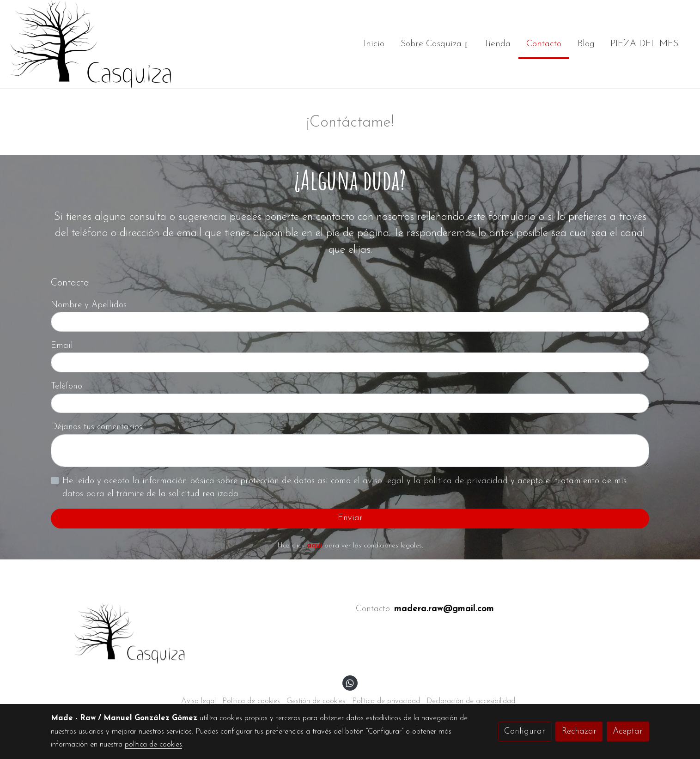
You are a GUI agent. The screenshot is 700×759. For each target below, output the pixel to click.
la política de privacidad (462, 481)
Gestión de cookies (316, 701)
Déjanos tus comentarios (97, 427)
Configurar (525, 732)
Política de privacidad (386, 701)
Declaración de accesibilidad (471, 701)
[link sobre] (197, 633)
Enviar (350, 518)
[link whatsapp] (350, 683)
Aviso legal (198, 701)
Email (62, 346)
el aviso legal (380, 481)
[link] (91, 44)
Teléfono (67, 386)
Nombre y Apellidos (89, 305)
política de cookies (153, 745)
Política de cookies (251, 701)
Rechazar (579, 732)
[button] (434, 44)
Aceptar (628, 732)
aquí (314, 546)
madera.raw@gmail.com (444, 609)
